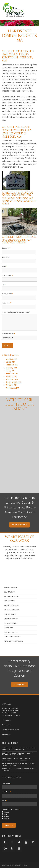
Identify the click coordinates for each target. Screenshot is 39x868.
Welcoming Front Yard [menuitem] (12, 596)
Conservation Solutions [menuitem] (12, 637)
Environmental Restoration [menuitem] (13, 641)
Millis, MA (10, 371)
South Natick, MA (13, 382)
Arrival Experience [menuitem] (11, 588)
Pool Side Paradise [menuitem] (10, 614)
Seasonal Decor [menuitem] (10, 592)
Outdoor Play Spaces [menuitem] (11, 623)
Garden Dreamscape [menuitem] (11, 619)
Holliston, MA (12, 365)
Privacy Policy (7, 720)
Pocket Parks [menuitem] (9, 628)
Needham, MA (12, 373)
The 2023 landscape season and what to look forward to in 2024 (18, 764)
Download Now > (20, 525)
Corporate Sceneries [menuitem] (11, 632)
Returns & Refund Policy (10, 730)
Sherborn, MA (12, 379)
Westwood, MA (12, 388)
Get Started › (19, 684)
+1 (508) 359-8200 (13, 715)
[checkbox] (19, 815)
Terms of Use (7, 725)
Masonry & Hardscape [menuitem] (12, 605)
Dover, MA (10, 362)
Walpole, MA (11, 385)
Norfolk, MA (11, 376)
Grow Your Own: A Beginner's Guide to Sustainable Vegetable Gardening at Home (17, 759)
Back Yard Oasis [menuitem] (10, 601)
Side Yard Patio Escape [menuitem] (12, 610)
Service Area (6, 734)
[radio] (19, 812)
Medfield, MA (11, 359)
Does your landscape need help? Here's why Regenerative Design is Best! (18, 754)
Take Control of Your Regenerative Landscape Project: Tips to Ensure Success (19, 749)
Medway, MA (11, 368)
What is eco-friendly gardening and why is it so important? (19, 770)
